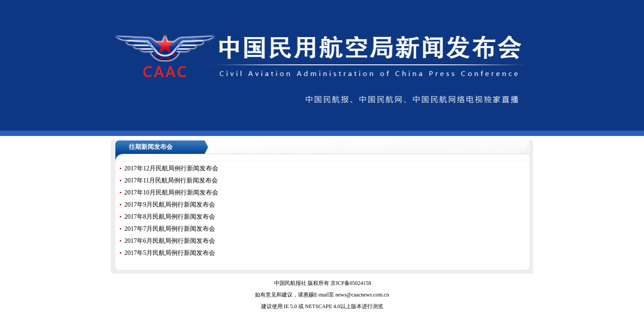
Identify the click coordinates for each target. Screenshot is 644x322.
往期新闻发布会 (151, 147)
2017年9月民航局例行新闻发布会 (170, 205)
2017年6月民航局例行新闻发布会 (170, 241)
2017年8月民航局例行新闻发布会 (170, 217)
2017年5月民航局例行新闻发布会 (170, 253)
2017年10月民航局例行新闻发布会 (171, 193)
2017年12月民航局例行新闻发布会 (171, 168)
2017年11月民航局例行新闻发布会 (171, 180)
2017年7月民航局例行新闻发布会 (170, 229)
